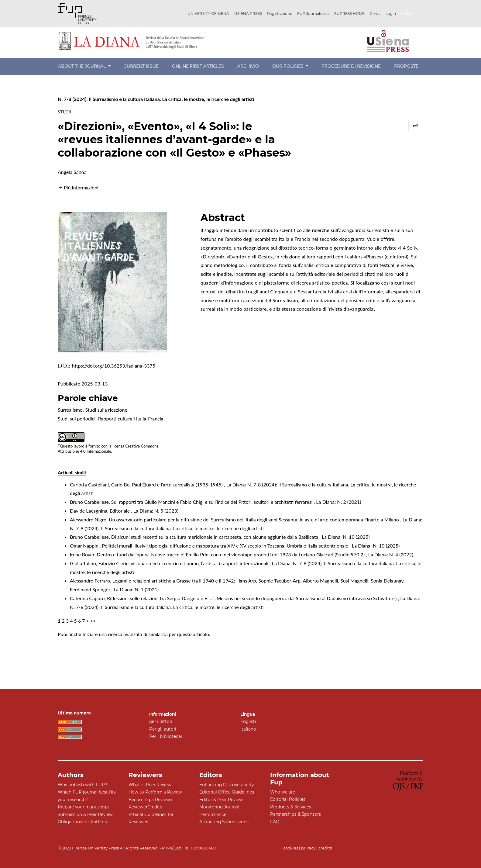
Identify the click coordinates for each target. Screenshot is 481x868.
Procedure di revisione (351, 66)
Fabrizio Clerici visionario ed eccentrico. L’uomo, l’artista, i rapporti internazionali (184, 563)
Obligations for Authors (82, 822)
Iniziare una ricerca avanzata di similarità (125, 634)
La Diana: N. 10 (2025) (346, 537)
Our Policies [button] (289, 66)
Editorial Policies (288, 799)
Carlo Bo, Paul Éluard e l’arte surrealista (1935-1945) (168, 484)
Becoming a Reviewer (151, 800)
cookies (291, 848)
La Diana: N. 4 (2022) (391, 554)
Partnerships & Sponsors (295, 814)
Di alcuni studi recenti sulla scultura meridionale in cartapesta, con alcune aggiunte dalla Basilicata (215, 537)
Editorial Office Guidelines (227, 792)
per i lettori (161, 721)
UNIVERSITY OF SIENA (208, 14)
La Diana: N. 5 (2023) (156, 511)
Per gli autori (163, 729)
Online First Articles (198, 66)
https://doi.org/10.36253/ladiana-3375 (114, 366)
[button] (78, 187)
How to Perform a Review (155, 792)
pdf (416, 125)
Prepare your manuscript (84, 807)
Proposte (406, 66)
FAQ (275, 822)
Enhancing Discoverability (227, 785)
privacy (308, 848)
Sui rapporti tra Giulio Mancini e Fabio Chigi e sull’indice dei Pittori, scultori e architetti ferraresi (213, 502)
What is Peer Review (150, 785)
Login (391, 14)
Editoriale (120, 511)
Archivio (248, 66)
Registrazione (280, 14)
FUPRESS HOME (349, 14)
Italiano (412, 13)
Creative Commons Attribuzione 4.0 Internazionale (108, 449)
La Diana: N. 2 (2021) (338, 502)
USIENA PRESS (248, 14)
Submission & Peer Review (85, 814)
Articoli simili (72, 472)
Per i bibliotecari (166, 736)
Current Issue (141, 66)
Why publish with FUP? (82, 785)
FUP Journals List (313, 14)
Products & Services (291, 807)
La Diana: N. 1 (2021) (136, 589)
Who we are (283, 792)
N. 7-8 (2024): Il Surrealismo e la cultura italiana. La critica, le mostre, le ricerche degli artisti (156, 99)
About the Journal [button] (82, 66)
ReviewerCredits (145, 807)
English (248, 721)
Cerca (375, 14)
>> (93, 621)
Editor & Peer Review (221, 800)
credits (325, 848)
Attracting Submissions (224, 822)
